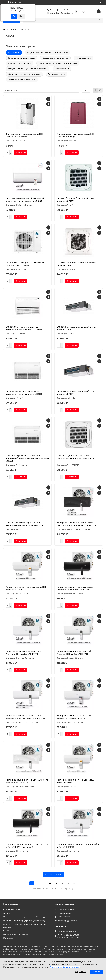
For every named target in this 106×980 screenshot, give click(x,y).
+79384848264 (64, 913)
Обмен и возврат (12, 909)
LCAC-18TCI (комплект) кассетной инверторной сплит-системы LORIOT (76, 457)
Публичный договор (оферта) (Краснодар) (24, 921)
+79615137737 (64, 917)
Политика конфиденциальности (65, 967)
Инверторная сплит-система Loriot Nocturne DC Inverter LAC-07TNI (75, 589)
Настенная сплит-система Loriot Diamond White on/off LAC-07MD (27, 782)
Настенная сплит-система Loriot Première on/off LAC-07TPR (78, 846)
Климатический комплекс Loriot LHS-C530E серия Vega (76, 136)
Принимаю (96, 972)
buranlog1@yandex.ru (60, 13)
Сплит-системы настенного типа (24, 74)
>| (74, 884)
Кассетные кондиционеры (55, 58)
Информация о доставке (15, 934)
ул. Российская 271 (67, 931)
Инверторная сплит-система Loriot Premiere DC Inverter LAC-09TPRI (24, 653)
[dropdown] (5, 2)
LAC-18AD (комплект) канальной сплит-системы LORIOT (77, 329)
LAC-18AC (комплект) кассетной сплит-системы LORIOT (76, 264)
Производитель (16, 30)
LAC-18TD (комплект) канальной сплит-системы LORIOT (76, 393)
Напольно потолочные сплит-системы (58, 64)
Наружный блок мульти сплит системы (28, 69)
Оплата (7, 913)
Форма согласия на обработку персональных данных (26, 926)
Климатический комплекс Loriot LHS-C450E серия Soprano (25, 136)
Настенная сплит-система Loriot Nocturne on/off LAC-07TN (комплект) (27, 846)
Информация (12, 904)
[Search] (66, 21)
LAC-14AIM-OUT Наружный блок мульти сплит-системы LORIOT (25, 264)
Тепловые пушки (57, 74)
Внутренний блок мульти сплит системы (48, 53)
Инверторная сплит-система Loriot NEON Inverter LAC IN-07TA (27, 589)
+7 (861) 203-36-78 (58, 10)
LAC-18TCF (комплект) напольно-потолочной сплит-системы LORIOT (24, 393)
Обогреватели (62, 69)
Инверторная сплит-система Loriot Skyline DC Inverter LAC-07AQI (75, 717)
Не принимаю (80, 972)
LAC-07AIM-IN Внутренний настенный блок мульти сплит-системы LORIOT (25, 200)
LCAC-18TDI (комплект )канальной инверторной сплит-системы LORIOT (25, 524)
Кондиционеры (84, 58)
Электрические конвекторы (22, 80)
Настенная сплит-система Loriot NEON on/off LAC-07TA (76, 782)
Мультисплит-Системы (20, 64)
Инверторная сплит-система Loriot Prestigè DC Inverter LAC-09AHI (75, 653)
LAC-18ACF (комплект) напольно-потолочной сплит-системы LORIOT (24, 329)
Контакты (8, 938)
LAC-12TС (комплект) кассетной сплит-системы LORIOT (76, 200)
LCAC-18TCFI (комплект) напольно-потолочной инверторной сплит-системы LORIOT (27, 459)
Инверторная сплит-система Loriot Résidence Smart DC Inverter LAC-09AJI (25, 717)
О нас (6, 931)
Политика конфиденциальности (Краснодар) (26, 917)
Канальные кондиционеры (21, 58)
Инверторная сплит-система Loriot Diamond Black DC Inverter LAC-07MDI (76, 524)
